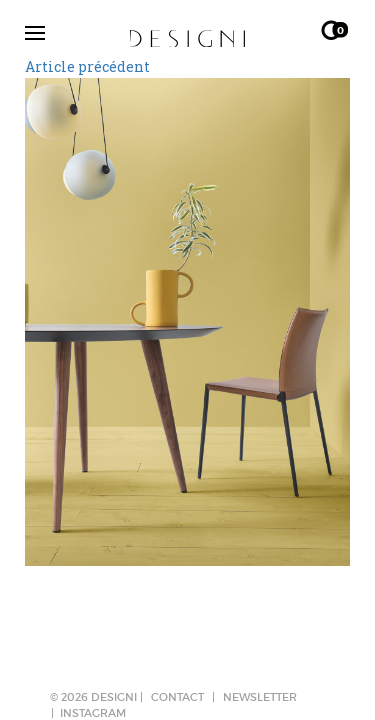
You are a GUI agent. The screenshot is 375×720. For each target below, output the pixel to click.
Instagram (93, 713)
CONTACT (177, 697)
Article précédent (87, 66)
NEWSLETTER (260, 697)
